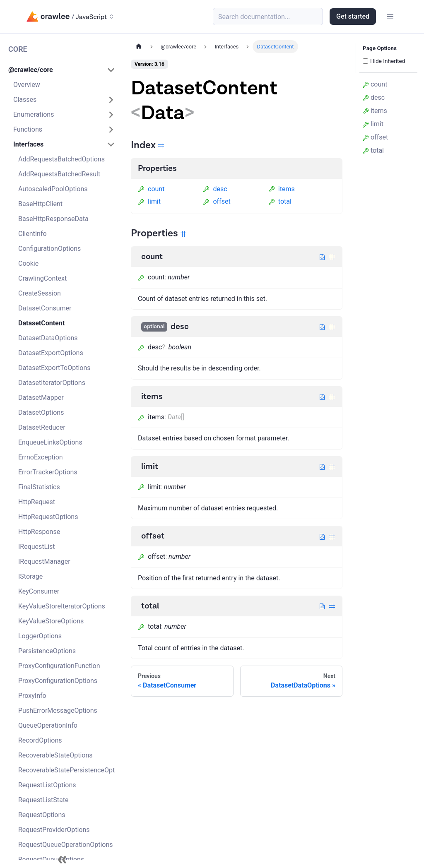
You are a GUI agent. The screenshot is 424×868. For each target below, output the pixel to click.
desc (215, 189)
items (282, 189)
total (280, 201)
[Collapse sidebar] (62, 860)
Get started (353, 16)
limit (149, 201)
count (151, 189)
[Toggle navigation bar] (390, 17)
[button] (62, 70)
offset (217, 201)
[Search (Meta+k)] (268, 17)
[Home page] (139, 47)
